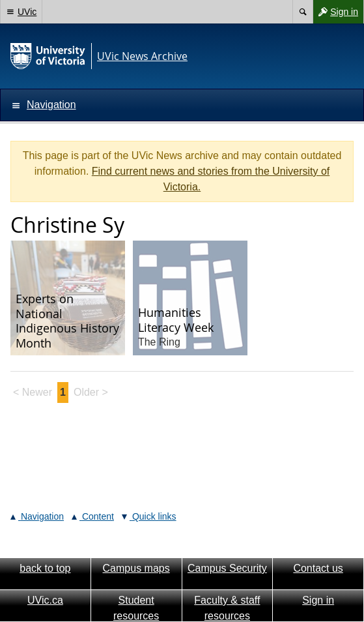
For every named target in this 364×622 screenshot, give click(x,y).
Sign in (335, 12)
